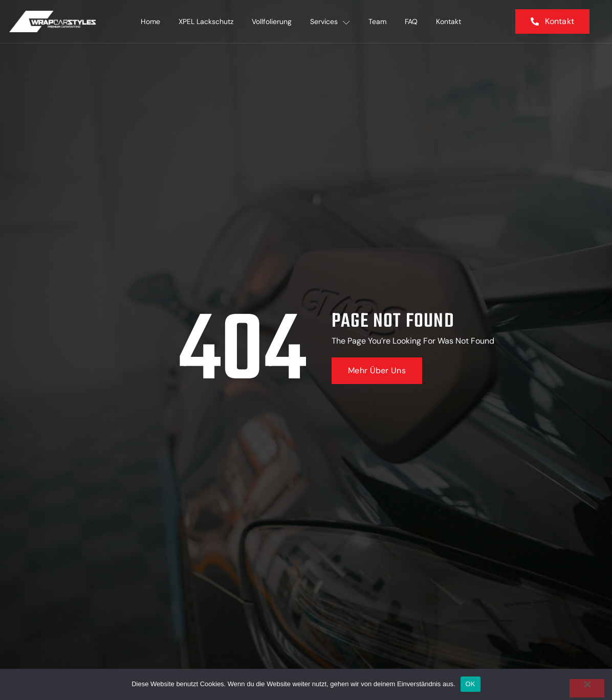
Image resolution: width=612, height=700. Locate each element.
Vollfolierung (272, 21)
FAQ (411, 21)
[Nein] (587, 688)
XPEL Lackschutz (206, 21)
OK (471, 684)
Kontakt (449, 21)
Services (330, 21)
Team (377, 21)
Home (150, 21)
